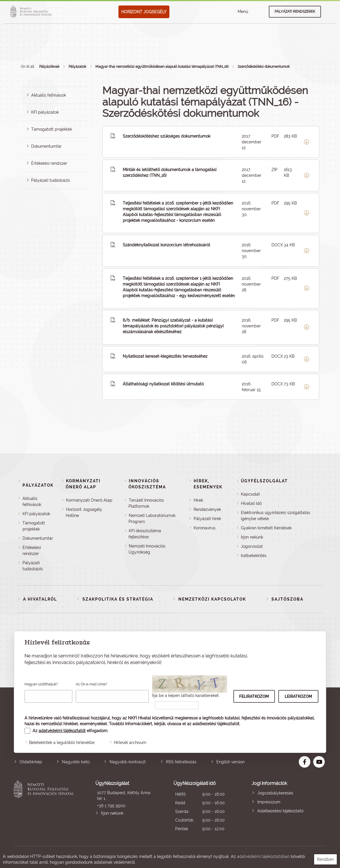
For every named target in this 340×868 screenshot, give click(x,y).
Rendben (325, 859)
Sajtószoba (287, 599)
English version (231, 762)
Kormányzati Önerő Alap (89, 500)
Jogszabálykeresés (275, 793)
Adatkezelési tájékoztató (280, 811)
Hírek (198, 500)
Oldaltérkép (31, 762)
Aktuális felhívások (49, 95)
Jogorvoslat (252, 546)
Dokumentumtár (46, 146)
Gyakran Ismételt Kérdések (266, 528)
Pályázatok (77, 67)
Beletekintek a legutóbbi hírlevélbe (62, 743)
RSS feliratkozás (181, 762)
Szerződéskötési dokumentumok (264, 67)
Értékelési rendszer (49, 163)
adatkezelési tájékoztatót (216, 724)
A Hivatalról (40, 599)
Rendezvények (207, 509)
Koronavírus (205, 528)
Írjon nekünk (252, 537)
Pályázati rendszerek (295, 12)
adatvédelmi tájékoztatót (62, 731)
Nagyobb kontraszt (128, 762)
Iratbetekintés (254, 556)
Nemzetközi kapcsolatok (212, 599)
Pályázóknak (49, 67)
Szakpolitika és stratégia (118, 599)
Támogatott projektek (52, 129)
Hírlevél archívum (130, 743)
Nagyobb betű (76, 762)
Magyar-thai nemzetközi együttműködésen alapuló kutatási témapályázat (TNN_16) (162, 67)
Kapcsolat (250, 494)
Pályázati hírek (207, 519)
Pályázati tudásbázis (51, 180)
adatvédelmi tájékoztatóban (263, 856)
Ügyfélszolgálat (264, 481)
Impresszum (269, 802)
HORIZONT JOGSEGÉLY (144, 12)
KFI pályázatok (45, 112)
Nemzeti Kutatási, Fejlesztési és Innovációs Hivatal (45, 807)
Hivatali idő (251, 503)
